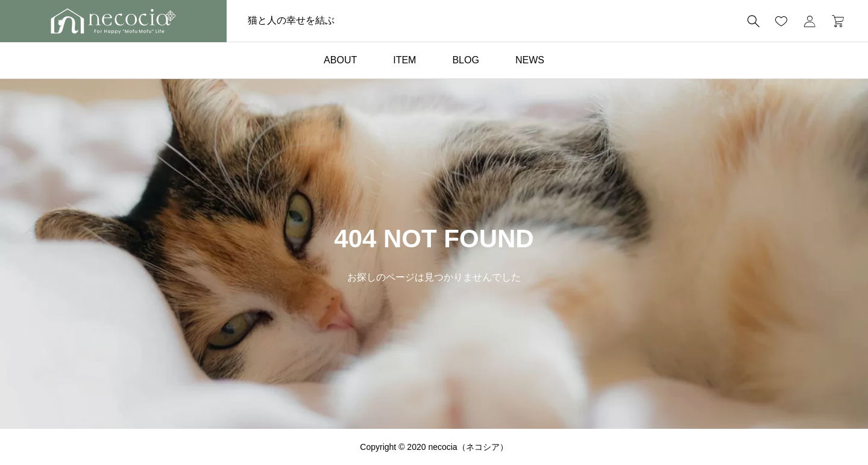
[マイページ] (810, 21)
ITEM (404, 60)
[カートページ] (834, 21)
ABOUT (340, 60)
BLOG (465, 60)
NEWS (530, 60)
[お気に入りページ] (781, 21)
